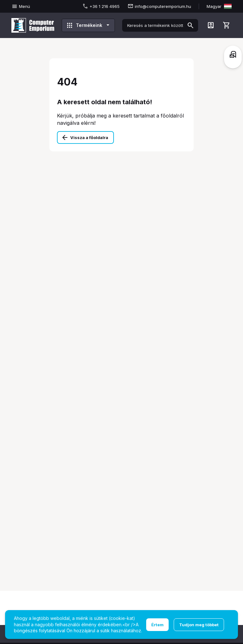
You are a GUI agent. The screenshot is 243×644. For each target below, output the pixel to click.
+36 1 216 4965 (105, 6)
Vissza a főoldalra (89, 137)
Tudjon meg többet (199, 625)
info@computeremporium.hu (163, 6)
